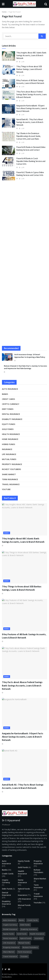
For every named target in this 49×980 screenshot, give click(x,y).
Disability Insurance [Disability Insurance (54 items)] (29, 929)
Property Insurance (12, 464)
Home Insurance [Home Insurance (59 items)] (10, 938)
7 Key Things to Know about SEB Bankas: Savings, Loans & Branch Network (29, 69)
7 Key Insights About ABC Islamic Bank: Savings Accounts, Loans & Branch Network (31, 55)
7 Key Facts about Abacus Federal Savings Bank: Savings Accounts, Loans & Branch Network (32, 94)
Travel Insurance (11, 484)
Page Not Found (15, 12)
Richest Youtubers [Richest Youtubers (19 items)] (30, 947)
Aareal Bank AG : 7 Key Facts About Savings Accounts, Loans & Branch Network (30, 122)
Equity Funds (9, 424)
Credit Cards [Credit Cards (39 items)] (33, 920)
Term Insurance (10, 479)
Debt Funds (8, 409)
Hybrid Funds (8, 444)
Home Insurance (10, 439)
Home (4, 12)
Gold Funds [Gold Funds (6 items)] (22, 934)
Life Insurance (9, 454)
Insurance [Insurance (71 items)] (39, 938)
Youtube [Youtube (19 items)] (24, 956)
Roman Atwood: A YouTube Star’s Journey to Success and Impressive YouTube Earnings (25, 367)
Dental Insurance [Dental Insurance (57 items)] (10, 929)
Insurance (7, 449)
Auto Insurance (10, 389)
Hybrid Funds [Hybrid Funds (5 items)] (26, 938)
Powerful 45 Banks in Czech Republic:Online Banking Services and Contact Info (31, 161)
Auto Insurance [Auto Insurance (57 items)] (9, 920)
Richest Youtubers (11, 469)
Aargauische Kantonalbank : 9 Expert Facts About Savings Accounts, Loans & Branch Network (32, 108)
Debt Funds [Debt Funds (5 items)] (25, 925)
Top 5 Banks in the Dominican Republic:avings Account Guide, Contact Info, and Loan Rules (28, 136)
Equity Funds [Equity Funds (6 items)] (8, 934)
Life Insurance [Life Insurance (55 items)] (9, 943)
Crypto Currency (11, 404)
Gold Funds (8, 429)
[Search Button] (42, 36)
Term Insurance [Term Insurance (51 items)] (24, 952)
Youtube (6, 489)
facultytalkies (7, 977)
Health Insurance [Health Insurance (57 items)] (37, 934)
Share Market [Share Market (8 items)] (9, 952)
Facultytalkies (13, 974)
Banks (5, 394)
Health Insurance (11, 434)
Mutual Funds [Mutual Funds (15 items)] (24, 943)
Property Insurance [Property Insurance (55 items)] (11, 947)
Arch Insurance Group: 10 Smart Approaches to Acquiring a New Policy (30, 356)
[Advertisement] (24, 211)
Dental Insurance (11, 414)
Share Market (9, 474)
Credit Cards (8, 399)
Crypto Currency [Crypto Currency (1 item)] (10, 925)
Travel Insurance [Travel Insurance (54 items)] (10, 956)
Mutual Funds (9, 459)
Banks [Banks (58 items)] (22, 920)
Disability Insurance (12, 419)
